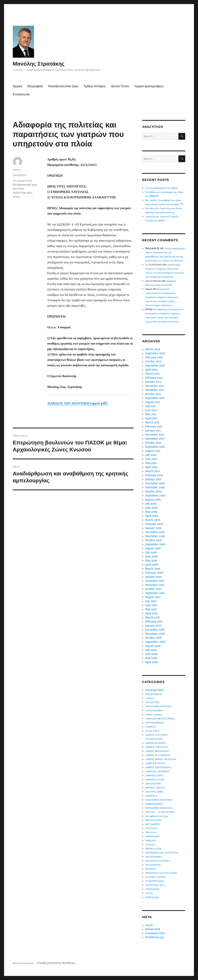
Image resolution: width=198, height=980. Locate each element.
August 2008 (153, 548)
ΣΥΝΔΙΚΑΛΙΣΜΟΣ (156, 877)
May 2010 (151, 463)
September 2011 (155, 398)
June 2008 (151, 557)
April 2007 (152, 613)
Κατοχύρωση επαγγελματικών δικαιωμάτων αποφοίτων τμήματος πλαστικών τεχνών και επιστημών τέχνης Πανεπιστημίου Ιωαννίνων (162, 297)
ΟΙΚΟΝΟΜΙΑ (153, 836)
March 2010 (152, 471)
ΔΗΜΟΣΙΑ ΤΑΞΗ (155, 779)
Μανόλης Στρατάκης (39, 64)
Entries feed (153, 929)
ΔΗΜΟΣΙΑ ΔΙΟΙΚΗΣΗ (157, 771)
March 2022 (153, 349)
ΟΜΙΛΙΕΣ (151, 840)
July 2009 (151, 504)
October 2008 (153, 540)
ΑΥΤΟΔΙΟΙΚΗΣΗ (154, 723)
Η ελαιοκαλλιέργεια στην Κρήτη (162, 188)
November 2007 (155, 585)
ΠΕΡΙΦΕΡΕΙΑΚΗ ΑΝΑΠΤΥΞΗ (162, 853)
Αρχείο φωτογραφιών (149, 86)
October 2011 (153, 394)
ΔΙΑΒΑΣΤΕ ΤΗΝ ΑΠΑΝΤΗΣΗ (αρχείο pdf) (77, 403)
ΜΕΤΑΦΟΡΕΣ (153, 824)
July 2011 (151, 406)
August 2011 (153, 402)
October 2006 (154, 638)
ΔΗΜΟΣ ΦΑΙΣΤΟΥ (155, 763)
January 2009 (153, 528)
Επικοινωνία (21, 94)
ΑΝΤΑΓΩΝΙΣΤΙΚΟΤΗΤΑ (158, 706)
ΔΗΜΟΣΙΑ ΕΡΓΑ (154, 775)
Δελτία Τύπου (120, 86)
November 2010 (155, 439)
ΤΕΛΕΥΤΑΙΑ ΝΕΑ (22, 193)
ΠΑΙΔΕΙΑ (150, 844)
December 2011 (154, 386)
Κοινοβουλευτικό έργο (63, 86)
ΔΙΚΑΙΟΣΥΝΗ (153, 784)
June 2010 (151, 459)
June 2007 (151, 605)
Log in (149, 925)
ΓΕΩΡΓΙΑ (150, 727)
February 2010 (154, 475)
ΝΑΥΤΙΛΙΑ (18, 189)
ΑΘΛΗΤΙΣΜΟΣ (153, 694)
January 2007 (153, 626)
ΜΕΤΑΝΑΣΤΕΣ (154, 820)
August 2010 (153, 451)
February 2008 (154, 573)
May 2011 (151, 414)
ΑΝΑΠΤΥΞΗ (152, 702)
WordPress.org (154, 937)
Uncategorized (22, 181)
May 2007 (151, 609)
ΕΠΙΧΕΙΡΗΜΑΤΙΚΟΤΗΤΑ (159, 808)
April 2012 (151, 370)
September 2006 (155, 642)
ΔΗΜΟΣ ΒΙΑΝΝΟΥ (156, 743)
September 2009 (155, 496)
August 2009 (153, 500)
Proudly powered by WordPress (56, 963)
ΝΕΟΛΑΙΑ (151, 832)
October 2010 (153, 443)
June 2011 (151, 410)
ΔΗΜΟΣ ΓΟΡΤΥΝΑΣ (157, 747)
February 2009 (154, 524)
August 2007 (153, 597)
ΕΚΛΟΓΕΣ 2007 (154, 792)
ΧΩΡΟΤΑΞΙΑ (152, 897)
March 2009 (153, 520)
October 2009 (154, 492)
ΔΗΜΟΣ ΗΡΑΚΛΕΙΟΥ (157, 751)
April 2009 (152, 516)
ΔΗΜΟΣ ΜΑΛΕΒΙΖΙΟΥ (158, 755)
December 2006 (155, 630)
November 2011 (155, 390)
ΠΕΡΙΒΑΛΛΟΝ (153, 849)
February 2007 (154, 622)
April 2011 (151, 418)
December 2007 (155, 581)
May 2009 (151, 512)
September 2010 (155, 447)
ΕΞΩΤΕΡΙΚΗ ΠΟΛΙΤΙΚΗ (159, 800)
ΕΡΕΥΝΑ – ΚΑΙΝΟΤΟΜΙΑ (160, 812)
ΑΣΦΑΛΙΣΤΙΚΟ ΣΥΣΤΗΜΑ (160, 719)
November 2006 (155, 634)
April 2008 (152, 565)
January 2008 (153, 577)
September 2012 (155, 366)
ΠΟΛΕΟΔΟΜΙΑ (154, 857)
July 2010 (151, 455)
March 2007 (153, 618)
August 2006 (153, 646)
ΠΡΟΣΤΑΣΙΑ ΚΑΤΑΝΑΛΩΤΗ (161, 873)
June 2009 (151, 508)
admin (17, 170)
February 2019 (154, 357)
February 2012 (154, 378)
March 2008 (153, 569)
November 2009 (155, 487)
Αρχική (17, 86)
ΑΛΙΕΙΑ (150, 698)
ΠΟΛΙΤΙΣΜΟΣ (153, 865)
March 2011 (152, 422)
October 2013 (153, 362)
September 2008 (155, 544)
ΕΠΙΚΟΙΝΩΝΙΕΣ (154, 804)
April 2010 (151, 467)
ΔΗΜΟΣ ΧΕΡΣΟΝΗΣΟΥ (158, 767)
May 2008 (151, 561)
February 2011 (154, 427)
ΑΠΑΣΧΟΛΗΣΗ (154, 710)
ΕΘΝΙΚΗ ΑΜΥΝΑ (155, 788)
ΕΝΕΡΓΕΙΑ (151, 796)
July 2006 (151, 650)
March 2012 (152, 374)
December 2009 (155, 483)
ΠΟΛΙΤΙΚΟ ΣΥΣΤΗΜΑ (158, 861)
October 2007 (153, 589)
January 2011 (153, 431)
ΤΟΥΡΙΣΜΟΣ (152, 889)
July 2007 (151, 601)
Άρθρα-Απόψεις (95, 86)
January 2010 (153, 479)
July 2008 (151, 552)
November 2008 (155, 536)
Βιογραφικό (35, 86)
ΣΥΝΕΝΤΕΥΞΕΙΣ (155, 881)
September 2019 (155, 353)
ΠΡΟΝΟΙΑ (151, 869)
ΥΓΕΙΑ (16, 197)
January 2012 (153, 382)
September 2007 (155, 593)
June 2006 (151, 654)
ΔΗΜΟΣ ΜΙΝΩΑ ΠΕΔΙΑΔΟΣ (161, 759)
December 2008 (155, 532)
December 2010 (155, 435)
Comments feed (155, 933)
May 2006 (151, 658)
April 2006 (152, 662)
